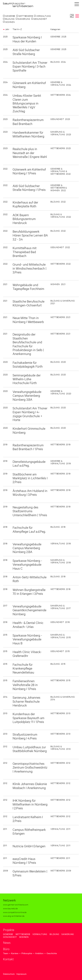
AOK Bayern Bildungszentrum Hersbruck (24, 219)
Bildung (54, 934)
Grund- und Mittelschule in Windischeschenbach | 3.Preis (29, 268)
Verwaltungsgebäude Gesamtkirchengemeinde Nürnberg (29, 610)
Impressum (21, 974)
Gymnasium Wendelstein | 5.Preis (30, 873)
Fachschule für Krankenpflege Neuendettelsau (23, 668)
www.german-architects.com (16, 904)
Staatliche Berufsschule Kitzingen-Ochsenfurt (29, 303)
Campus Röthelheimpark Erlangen (29, 831)
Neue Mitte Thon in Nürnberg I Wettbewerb (28, 320)
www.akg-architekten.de (14, 916)
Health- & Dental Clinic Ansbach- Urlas (28, 624)
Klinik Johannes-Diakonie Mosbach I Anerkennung (30, 786)
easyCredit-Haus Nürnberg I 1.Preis (24, 860)
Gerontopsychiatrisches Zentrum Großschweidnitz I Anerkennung (30, 767)
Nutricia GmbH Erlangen (29, 846)
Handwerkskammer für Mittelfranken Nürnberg (28, 134)
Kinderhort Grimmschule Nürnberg (29, 430)
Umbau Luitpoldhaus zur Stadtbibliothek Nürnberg (30, 749)
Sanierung (68, 934)
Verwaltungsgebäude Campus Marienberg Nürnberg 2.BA (27, 548)
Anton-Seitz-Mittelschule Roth (30, 579)
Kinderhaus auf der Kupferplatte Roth (25, 204)
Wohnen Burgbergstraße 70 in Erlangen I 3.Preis (29, 591)
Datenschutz (9, 974)
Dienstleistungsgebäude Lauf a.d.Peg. (29, 463)
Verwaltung (40, 934)
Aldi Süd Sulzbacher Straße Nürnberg (26, 52)
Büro (6, 949)
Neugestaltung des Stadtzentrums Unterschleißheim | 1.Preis (30, 511)
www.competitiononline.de (15, 912)
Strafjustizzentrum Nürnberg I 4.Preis (25, 736)
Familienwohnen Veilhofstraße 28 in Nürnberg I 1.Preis (25, 685)
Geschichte (52, 953)
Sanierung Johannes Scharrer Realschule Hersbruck (26, 701)
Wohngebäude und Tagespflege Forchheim (28, 287)
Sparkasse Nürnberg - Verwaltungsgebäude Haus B (27, 639)
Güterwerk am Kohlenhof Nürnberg (29, 85)
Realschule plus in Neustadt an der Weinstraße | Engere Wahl (30, 153)
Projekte (9, 930)
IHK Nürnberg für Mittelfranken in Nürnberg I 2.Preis (30, 804)
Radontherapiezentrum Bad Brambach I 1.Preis (28, 447)
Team (6, 953)
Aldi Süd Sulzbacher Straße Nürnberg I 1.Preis (29, 188)
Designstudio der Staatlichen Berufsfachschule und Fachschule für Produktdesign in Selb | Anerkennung (28, 344)
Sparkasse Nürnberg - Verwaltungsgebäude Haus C (27, 564)
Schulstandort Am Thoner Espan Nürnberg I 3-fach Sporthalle (30, 66)
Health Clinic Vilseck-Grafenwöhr (27, 654)
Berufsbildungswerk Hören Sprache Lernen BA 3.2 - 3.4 (30, 235)
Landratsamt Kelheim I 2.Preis (28, 819)
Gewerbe (8, 934)
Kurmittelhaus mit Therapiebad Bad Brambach (25, 252)
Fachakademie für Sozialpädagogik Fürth (28, 364)
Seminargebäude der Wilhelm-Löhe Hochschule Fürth (27, 379)
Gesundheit (10, 937)
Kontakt (8, 959)
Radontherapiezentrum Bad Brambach (28, 121)
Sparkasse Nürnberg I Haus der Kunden (27, 39)
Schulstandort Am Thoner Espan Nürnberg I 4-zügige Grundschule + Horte (30, 414)
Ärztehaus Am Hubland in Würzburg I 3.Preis (30, 492)
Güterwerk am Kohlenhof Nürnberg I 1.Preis (29, 171)
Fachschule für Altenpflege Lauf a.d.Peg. (29, 529)
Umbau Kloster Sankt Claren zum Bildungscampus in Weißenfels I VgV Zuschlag (27, 103)
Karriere (15, 953)
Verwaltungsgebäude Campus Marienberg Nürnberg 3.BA (27, 395)
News (7, 942)
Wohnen (24, 937)
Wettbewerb (23, 934)
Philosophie (27, 953)
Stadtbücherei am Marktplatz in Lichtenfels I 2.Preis (30, 478)
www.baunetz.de (10, 908)
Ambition (39, 953)
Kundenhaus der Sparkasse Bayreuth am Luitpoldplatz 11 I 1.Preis (28, 718)
